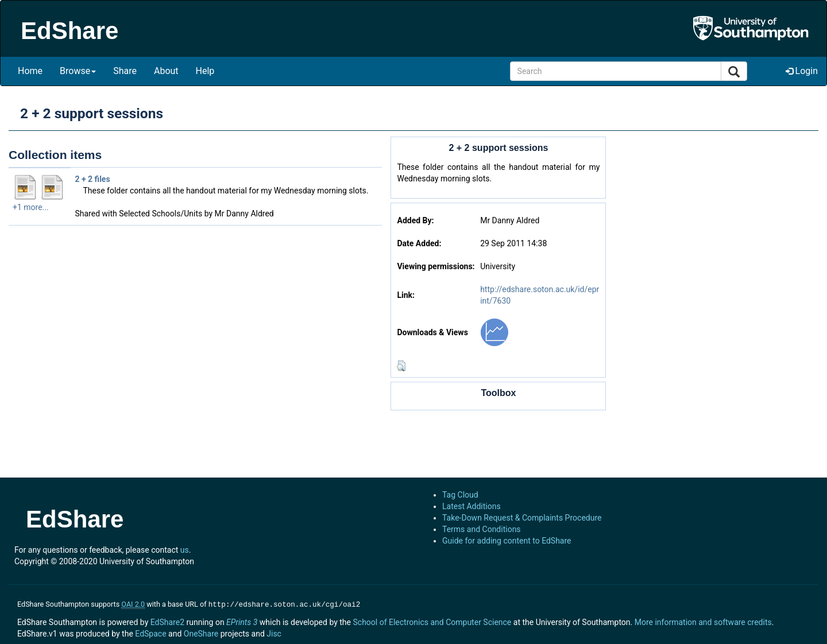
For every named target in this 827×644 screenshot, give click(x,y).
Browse (78, 71)
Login (802, 71)
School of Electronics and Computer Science (432, 621)
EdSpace (150, 633)
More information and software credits (703, 621)
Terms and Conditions (482, 529)
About (166, 71)
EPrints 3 (242, 621)
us (185, 550)
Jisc (274, 633)
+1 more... (31, 207)
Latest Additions (472, 506)
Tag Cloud (460, 495)
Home (30, 71)
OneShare (201, 633)
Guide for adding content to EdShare (507, 541)
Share (125, 71)
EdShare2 (167, 621)
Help (205, 71)
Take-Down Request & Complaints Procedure (522, 518)
